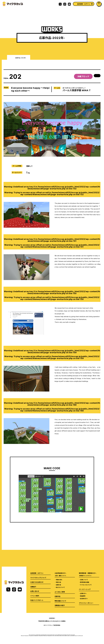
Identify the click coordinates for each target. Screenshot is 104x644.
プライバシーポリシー (86, 603)
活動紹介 (33, 587)
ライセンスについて (86, 585)
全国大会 (59, 585)
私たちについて (60, 587)
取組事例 (83, 596)
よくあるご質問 (60, 592)
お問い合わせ (35, 591)
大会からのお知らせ (37, 582)
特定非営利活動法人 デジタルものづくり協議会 (52, 621)
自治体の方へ (84, 599)
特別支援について (60, 601)
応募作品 (58, 596)
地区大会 (59, 582)
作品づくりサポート (37, 600)
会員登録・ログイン (84, 4)
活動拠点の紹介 (60, 605)
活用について (84, 580)
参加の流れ (59, 580)
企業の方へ (83, 593)
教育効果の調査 (85, 582)
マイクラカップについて (38, 578)
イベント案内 (35, 596)
